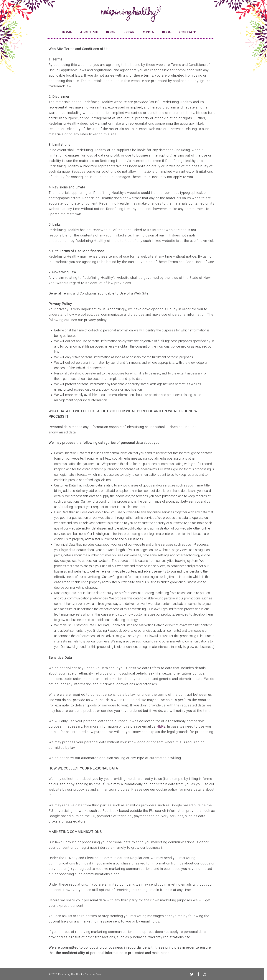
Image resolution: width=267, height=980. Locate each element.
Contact (188, 32)
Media (148, 32)
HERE (161, 726)
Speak (129, 32)
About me (89, 32)
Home (67, 32)
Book (111, 32)
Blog (167, 32)
